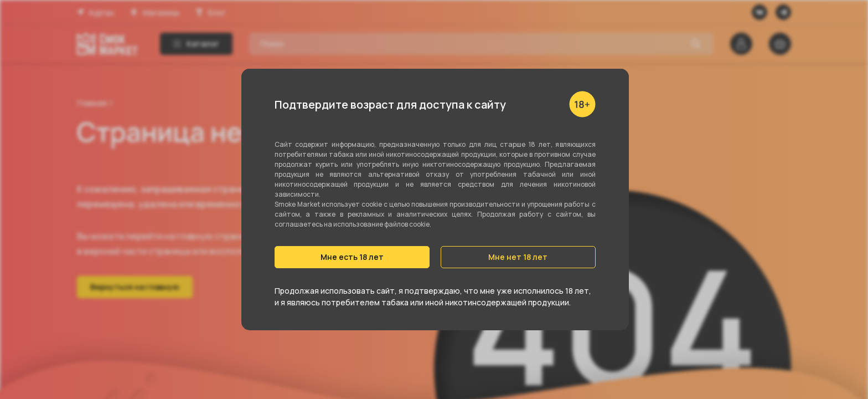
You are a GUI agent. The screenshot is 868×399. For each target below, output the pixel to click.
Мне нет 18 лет (518, 257)
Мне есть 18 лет (352, 257)
